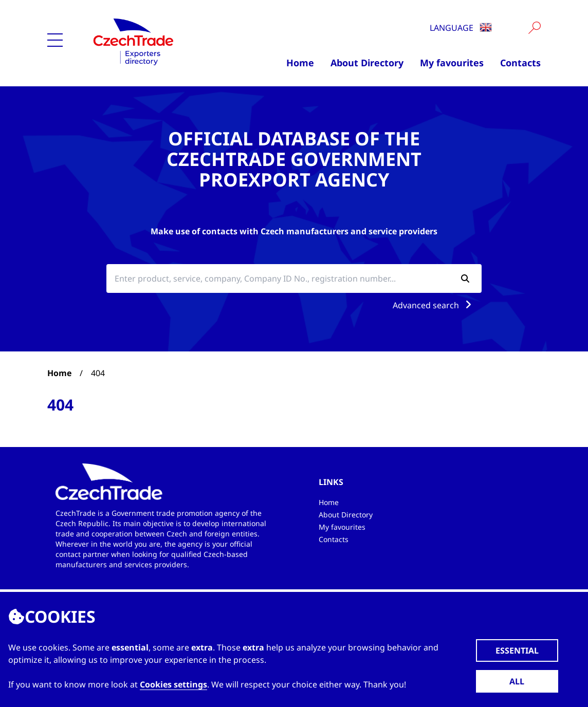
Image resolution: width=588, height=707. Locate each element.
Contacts (520, 63)
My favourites (452, 63)
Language (461, 28)
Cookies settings (173, 684)
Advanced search (434, 305)
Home (300, 63)
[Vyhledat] (535, 28)
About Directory (367, 63)
